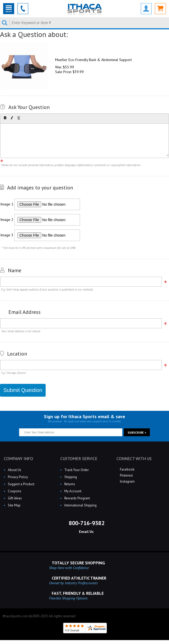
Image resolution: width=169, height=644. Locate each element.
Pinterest (126, 475)
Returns (70, 484)
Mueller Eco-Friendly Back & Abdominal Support (93, 60)
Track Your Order (76, 470)
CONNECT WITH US (134, 459)
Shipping (71, 477)
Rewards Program (77, 498)
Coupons (15, 491)
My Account (73, 491)
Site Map (14, 505)
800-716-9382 (86, 523)
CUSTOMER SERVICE (79, 459)
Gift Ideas (15, 498)
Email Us (86, 532)
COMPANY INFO (19, 459)
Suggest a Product (21, 484)
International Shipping (80, 505)
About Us (15, 470)
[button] (5, 118)
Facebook (127, 469)
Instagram (127, 481)
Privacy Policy (18, 477)
